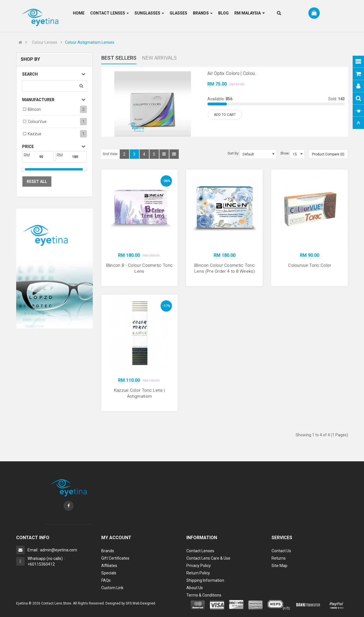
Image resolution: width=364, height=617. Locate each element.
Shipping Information (205, 580)
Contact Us (281, 551)
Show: (285, 153)
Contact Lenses (200, 551)
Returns (279, 558)
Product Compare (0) (328, 154)
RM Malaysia (250, 13)
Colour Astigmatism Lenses (90, 42)
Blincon (34, 109)
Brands (108, 551)
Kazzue (35, 134)
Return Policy (198, 573)
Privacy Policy (199, 566)
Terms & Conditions (204, 595)
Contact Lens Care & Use (208, 558)
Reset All (37, 182)
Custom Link (112, 588)
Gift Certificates (115, 558)
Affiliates (109, 566)
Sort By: (233, 153)
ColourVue (37, 122)
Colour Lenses (45, 42)
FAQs (106, 580)
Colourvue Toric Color (310, 265)
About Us (195, 588)
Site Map (279, 566)
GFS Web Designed (140, 603)
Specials (109, 573)
